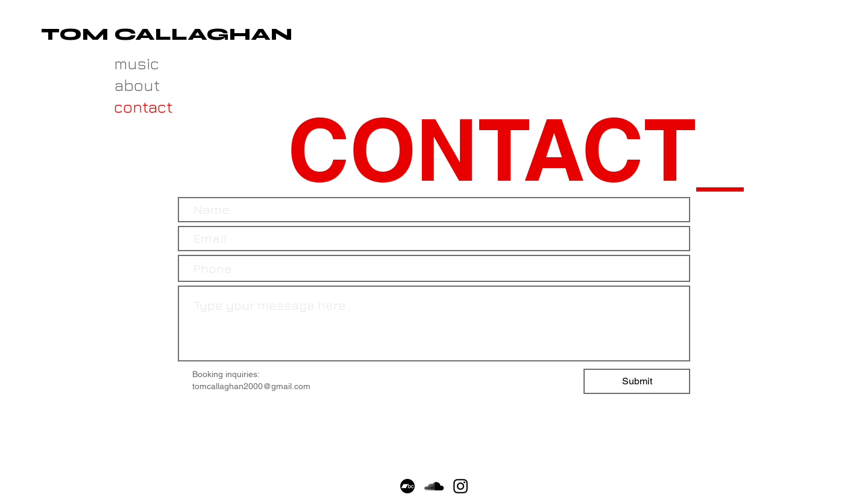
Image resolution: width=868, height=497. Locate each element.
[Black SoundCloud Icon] (434, 486)
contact (135, 107)
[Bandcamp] (407, 486)
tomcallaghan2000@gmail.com (251, 386)
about (135, 85)
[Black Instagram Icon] (461, 486)
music (135, 63)
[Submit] (637, 381)
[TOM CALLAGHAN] (167, 35)
